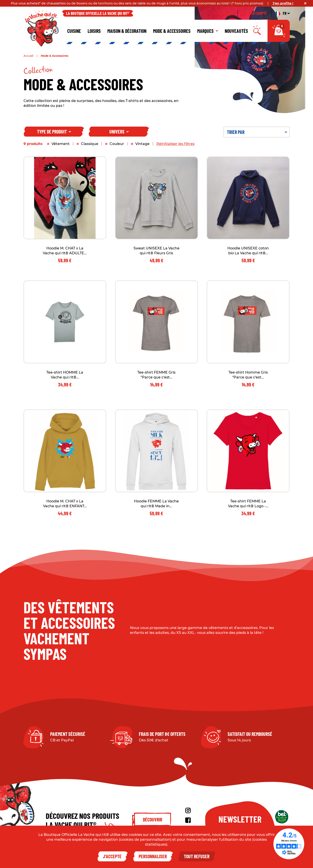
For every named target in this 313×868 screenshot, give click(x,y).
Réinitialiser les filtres (175, 144)
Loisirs (94, 31)
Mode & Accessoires (172, 31)
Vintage (142, 144)
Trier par (257, 132)
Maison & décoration (127, 31)
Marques (208, 31)
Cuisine (74, 31)
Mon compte (255, 13)
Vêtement (61, 144)
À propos (226, 13)
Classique (90, 144)
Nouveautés (236, 31)
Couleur (117, 144)
